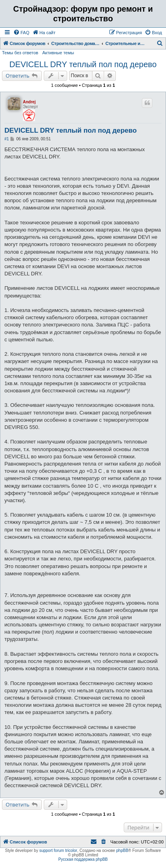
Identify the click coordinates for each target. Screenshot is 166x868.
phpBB (122, 851)
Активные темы (58, 53)
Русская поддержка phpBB (83, 859)
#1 (7, 139)
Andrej (29, 102)
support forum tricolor (58, 851)
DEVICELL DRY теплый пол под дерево (83, 64)
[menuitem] (21, 33)
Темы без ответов (20, 53)
